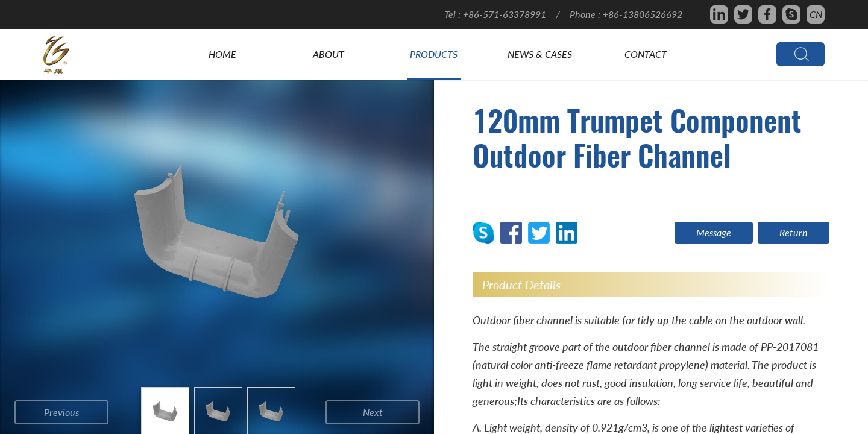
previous (61, 412)
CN (816, 14)
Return (794, 232)
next (373, 412)
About (329, 54)
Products (434, 54)
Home (222, 54)
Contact (646, 54)
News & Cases (540, 54)
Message (714, 232)
